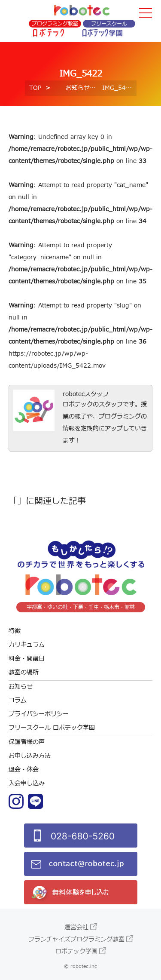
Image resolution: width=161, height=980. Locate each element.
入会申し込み (27, 783)
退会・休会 (24, 770)
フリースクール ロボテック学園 (52, 728)
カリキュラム (27, 645)
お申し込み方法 (30, 756)
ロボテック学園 (76, 951)
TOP (35, 88)
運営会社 (76, 927)
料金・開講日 (27, 659)
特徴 (15, 631)
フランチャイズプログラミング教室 (76, 939)
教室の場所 (24, 672)
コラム (18, 700)
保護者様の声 (27, 742)
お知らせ (78, 88)
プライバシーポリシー (39, 714)
